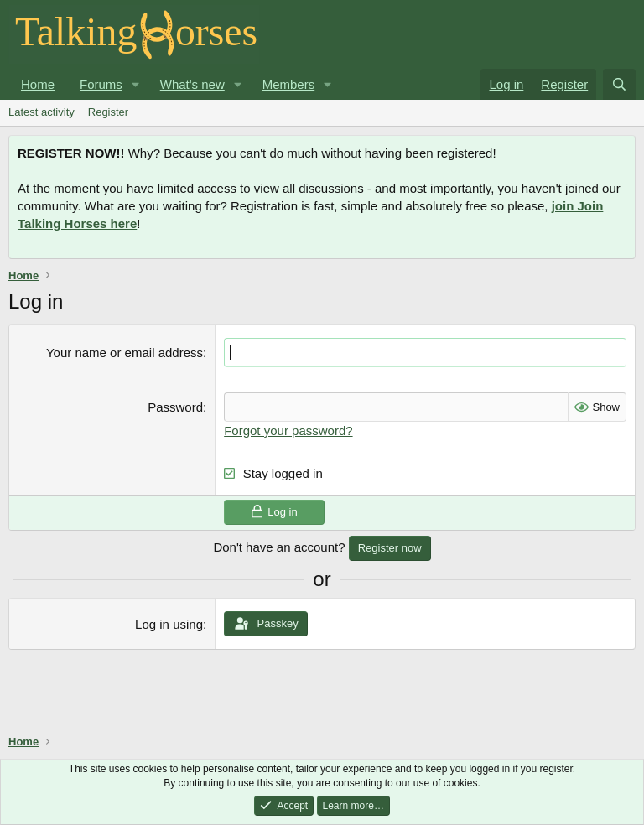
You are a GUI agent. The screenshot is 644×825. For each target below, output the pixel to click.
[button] (136, 84)
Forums (101, 84)
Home (38, 84)
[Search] (619, 84)
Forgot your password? (288, 431)
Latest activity (42, 112)
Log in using (169, 624)
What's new (192, 84)
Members (289, 84)
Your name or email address (125, 353)
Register (108, 112)
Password (175, 407)
